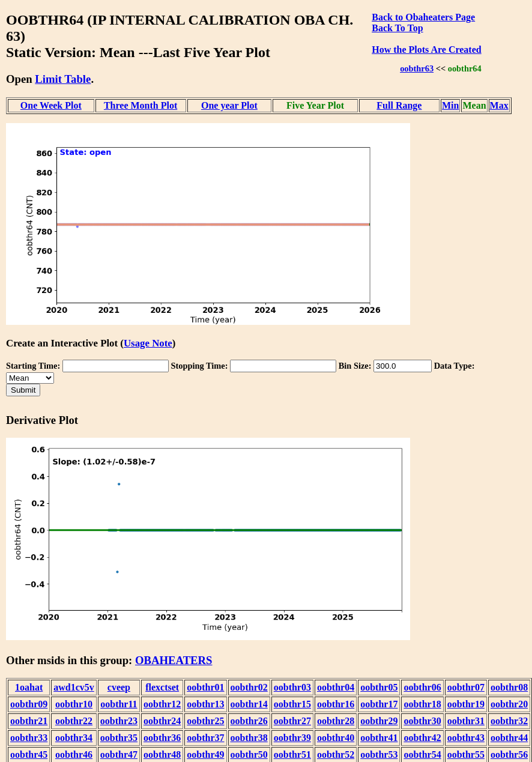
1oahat (29, 687)
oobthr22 (74, 721)
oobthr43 (466, 738)
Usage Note (148, 343)
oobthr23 (119, 721)
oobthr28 (336, 721)
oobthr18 (422, 704)
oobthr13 (205, 704)
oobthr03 (292, 687)
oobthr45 (29, 754)
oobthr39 (292, 738)
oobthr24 (162, 721)
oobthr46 (74, 754)
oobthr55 (466, 754)
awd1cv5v (74, 687)
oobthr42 (422, 738)
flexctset (162, 687)
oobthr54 (422, 754)
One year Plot (229, 105)
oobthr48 (162, 754)
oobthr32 (509, 721)
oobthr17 (379, 704)
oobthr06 (422, 687)
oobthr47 (119, 754)
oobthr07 (466, 687)
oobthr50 (249, 754)
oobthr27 (292, 721)
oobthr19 (466, 704)
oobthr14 (249, 704)
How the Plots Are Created (426, 50)
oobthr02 (249, 687)
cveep (119, 687)
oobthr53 (379, 754)
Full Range (399, 105)
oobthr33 (29, 738)
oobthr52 (336, 754)
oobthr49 (205, 754)
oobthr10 (74, 704)
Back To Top (397, 28)
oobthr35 (119, 738)
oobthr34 (74, 738)
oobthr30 (422, 721)
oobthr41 (379, 738)
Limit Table (63, 79)
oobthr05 (379, 687)
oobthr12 (162, 704)
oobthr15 (292, 704)
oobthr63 (417, 68)
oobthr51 (292, 754)
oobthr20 (509, 704)
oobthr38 (249, 738)
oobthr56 (509, 754)
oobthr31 (466, 721)
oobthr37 (205, 738)
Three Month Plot (141, 105)
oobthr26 (249, 721)
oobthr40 (336, 738)
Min (450, 105)
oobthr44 (509, 738)
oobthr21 (29, 721)
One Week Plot (51, 105)
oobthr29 (379, 721)
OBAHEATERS (174, 660)
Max (499, 105)
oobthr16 (336, 704)
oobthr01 (205, 687)
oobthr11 (119, 704)
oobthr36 (162, 738)
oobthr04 (336, 687)
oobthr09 (29, 704)
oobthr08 (509, 687)
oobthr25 (205, 721)
